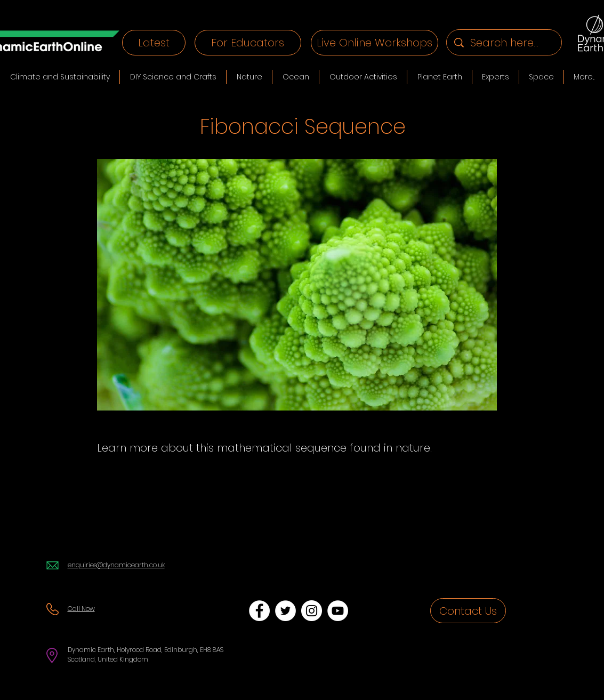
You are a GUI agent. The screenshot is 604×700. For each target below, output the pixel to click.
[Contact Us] (468, 611)
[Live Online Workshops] (375, 43)
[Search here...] (505, 42)
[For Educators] (248, 43)
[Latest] (154, 43)
